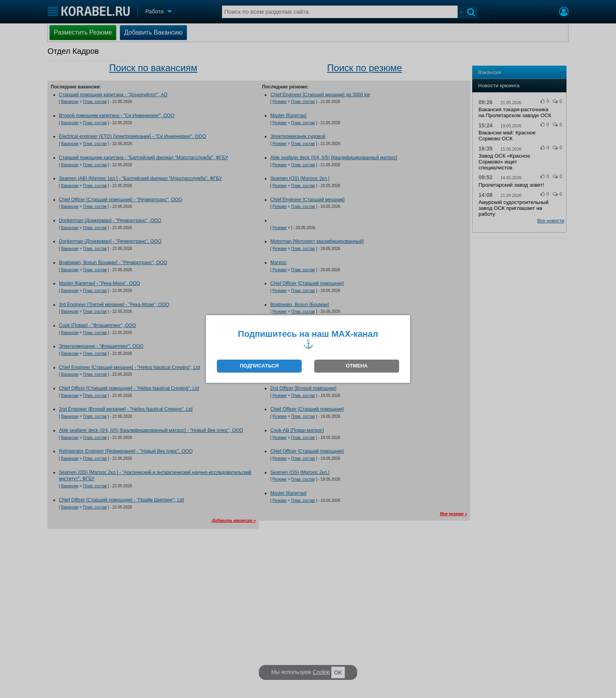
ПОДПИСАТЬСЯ (259, 366)
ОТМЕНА (357, 366)
